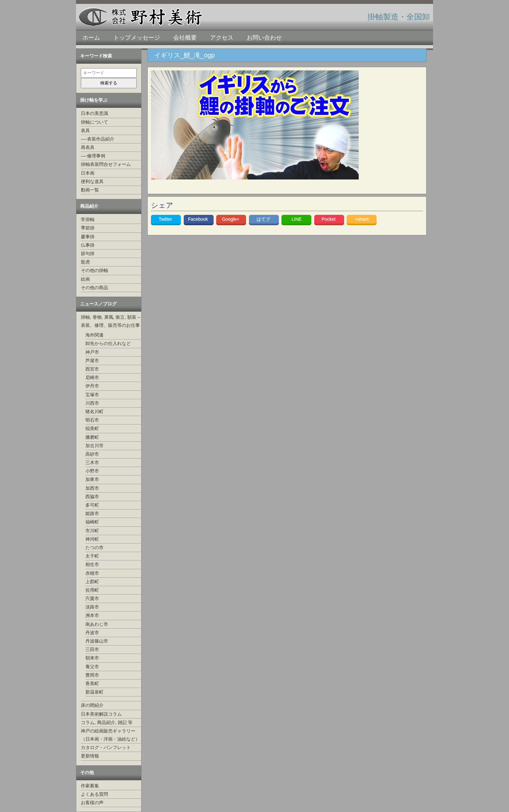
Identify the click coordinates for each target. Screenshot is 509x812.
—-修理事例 (93, 156)
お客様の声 (92, 803)
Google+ (231, 219)
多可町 (92, 505)
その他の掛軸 (94, 270)
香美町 (92, 683)
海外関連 (94, 335)
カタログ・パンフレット (106, 747)
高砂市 (92, 454)
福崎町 (92, 522)
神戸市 (92, 352)
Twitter (166, 219)
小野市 (92, 471)
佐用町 (92, 590)
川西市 (92, 403)
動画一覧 (90, 190)
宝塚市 (92, 395)
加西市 (92, 488)
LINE (297, 219)
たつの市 (94, 547)
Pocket (329, 219)
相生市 (92, 564)
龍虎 (85, 262)
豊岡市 (92, 675)
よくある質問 (94, 794)
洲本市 (92, 615)
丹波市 (92, 633)
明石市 (92, 420)
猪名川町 (94, 412)
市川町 (92, 531)
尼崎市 (92, 377)
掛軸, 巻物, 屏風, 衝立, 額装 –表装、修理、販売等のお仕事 (111, 321)
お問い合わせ (264, 38)
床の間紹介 (92, 705)
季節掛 (88, 228)
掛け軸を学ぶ (94, 100)
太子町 (92, 556)
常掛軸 (88, 219)
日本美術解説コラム (101, 714)
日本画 (88, 173)
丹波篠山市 (97, 641)
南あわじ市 (97, 624)
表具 (85, 130)
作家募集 (90, 786)
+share (362, 219)
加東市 (92, 479)
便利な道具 (92, 181)
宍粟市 (92, 598)
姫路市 (92, 513)
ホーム (91, 38)
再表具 (88, 147)
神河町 (92, 539)
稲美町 (92, 428)
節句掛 (88, 253)
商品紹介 (89, 206)
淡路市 (92, 607)
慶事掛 (88, 237)
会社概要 (185, 38)
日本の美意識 (94, 113)
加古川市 (94, 446)
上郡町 (92, 582)
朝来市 (92, 658)
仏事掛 (88, 245)
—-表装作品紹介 (98, 139)
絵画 (85, 279)
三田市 (92, 649)
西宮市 (92, 369)
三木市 (92, 462)
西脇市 (92, 497)
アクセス (222, 38)
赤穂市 (92, 573)
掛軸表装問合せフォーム (106, 164)
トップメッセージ (137, 38)
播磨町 (92, 437)
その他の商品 (94, 288)
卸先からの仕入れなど (108, 343)
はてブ (264, 219)
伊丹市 (92, 386)
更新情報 (90, 756)
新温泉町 (94, 692)
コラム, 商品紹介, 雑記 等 (107, 722)
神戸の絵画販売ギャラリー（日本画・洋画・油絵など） (110, 735)
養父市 (92, 667)
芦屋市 (92, 361)
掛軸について (94, 122)
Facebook (199, 219)
